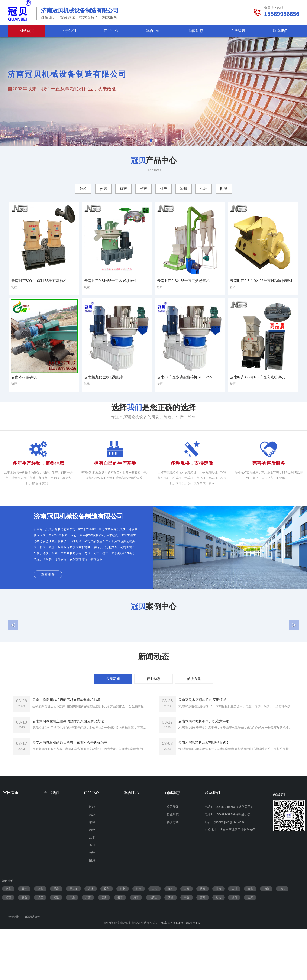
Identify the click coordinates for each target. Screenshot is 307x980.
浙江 (40, 948)
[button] (13, 652)
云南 (120, 948)
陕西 (203, 940)
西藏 (203, 948)
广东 (72, 948)
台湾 (250, 948)
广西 (88, 948)
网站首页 (27, 31)
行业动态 (173, 865)
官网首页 (11, 843)
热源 (92, 865)
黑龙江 (74, 940)
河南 (139, 940)
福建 (56, 948)
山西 (187, 940)
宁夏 (187, 948)
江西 (8, 948)
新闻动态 (196, 31)
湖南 (266, 940)
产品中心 (111, 31)
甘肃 (219, 940)
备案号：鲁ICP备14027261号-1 (182, 974)
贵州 (104, 948)
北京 (8, 940)
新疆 (171, 948)
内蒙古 (153, 948)
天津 (24, 940)
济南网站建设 (32, 968)
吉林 (91, 940)
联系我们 (280, 31)
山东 (155, 940)
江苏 (171, 940)
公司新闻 (173, 857)
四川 (234, 940)
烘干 (92, 888)
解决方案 (173, 873)
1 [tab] (151, 140)
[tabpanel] (153, 92)
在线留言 (238, 31)
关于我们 (69, 31)
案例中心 (153, 31)
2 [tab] (156, 140)
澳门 (234, 948)
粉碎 (92, 880)
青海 (250, 940)
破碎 (92, 873)
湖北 (282, 940)
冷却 (92, 896)
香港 (219, 948)
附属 (92, 911)
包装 (92, 903)
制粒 (92, 857)
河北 (123, 940)
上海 (40, 940)
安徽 (24, 948)
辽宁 (107, 940)
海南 (136, 948)
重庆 (56, 940)
